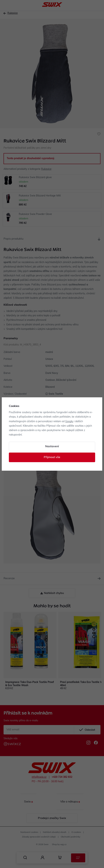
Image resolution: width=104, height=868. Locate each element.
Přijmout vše (52, 457)
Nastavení (52, 447)
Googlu (69, 422)
